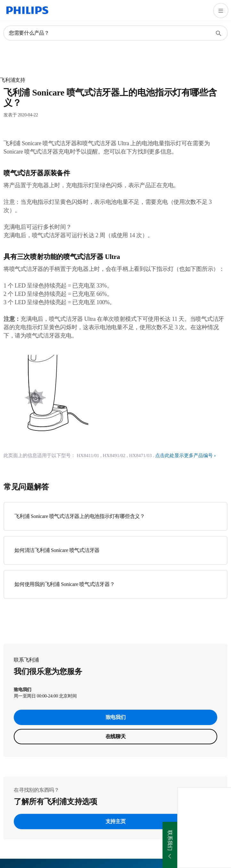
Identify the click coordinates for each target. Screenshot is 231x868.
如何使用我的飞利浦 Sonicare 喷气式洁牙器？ (64, 584)
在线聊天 (116, 736)
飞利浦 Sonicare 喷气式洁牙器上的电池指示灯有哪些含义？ (80, 516)
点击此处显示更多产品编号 (184, 455)
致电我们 (116, 717)
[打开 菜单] (221, 11)
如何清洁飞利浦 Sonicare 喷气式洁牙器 (57, 550)
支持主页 (116, 821)
